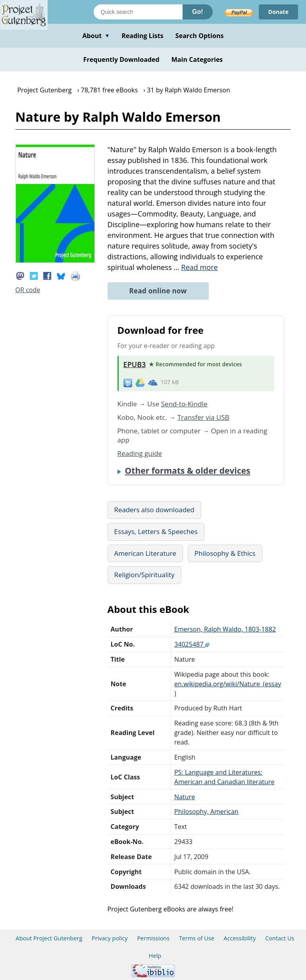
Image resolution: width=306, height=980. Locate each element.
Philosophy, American (206, 812)
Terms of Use (197, 938)
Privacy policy (110, 938)
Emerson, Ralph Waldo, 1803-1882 (225, 629)
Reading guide (140, 453)
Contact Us (280, 938)
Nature (185, 797)
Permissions (153, 938)
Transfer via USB (203, 417)
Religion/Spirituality (144, 575)
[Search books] (138, 12)
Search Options (200, 36)
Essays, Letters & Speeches (156, 531)
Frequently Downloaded (121, 59)
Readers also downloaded (154, 510)
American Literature (145, 553)
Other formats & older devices (188, 471)
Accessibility (240, 938)
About (96, 36)
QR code (28, 290)
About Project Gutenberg (49, 938)
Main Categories (197, 59)
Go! (198, 12)
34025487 (192, 644)
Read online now (158, 291)
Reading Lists (142, 36)
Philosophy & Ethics (225, 553)
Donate (278, 12)
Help (155, 956)
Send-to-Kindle (184, 404)
